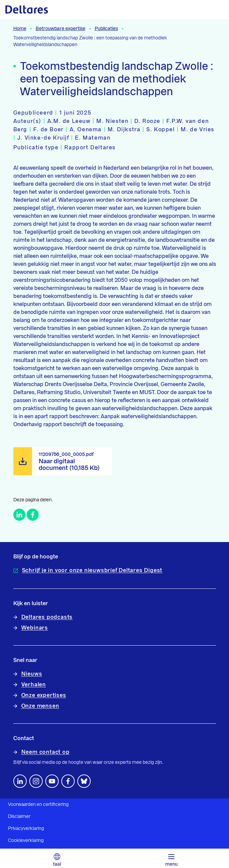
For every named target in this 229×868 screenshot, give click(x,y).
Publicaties (106, 29)
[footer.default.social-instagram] (36, 781)
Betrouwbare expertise (60, 29)
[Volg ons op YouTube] (52, 781)
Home (20, 29)
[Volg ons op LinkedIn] (20, 781)
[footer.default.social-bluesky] (84, 781)
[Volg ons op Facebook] (68, 781)
